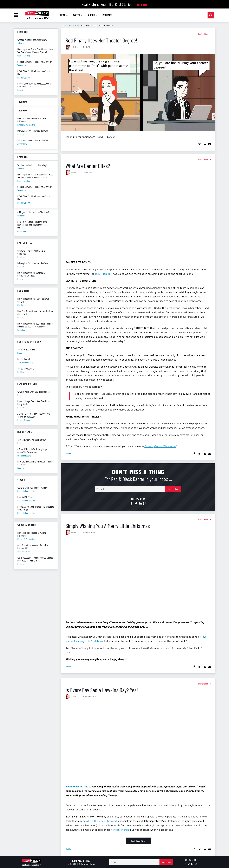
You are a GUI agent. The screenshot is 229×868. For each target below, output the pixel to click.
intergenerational (24, 456)
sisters (20, 353)
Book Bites (24, 291)
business (21, 215)
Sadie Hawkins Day (77, 786)
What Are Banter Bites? (88, 166)
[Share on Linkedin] (205, 144)
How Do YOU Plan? (25, 497)
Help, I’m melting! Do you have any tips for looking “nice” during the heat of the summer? (35, 225)
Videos (21, 480)
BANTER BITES (104, 274)
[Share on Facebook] (194, 144)
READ (64, 15)
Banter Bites (74, 25)
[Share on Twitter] (199, 144)
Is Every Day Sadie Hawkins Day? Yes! (102, 690)
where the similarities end (101, 821)
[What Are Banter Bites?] (138, 218)
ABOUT (93, 15)
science (21, 43)
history (20, 279)
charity (20, 305)
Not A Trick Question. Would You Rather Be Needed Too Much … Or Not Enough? (35, 325)
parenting (21, 330)
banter (68, 453)
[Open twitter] (136, 503)
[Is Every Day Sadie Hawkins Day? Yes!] (138, 742)
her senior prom (120, 830)
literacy (21, 468)
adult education (24, 551)
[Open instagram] (145, 503)
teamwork (22, 65)
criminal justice (24, 56)
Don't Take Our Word (29, 342)
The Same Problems (26, 368)
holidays (69, 666)
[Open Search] (211, 15)
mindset (20, 317)
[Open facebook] (132, 503)
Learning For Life (27, 384)
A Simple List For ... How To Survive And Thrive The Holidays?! (34, 415)
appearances (23, 231)
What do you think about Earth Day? (32, 40)
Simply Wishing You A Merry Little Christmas (108, 526)
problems (21, 372)
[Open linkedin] (140, 503)
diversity (21, 90)
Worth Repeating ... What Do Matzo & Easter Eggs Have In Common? (35, 559)
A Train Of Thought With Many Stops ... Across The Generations (33, 451)
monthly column (24, 78)
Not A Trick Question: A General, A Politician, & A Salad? (31, 274)
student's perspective (26, 491)
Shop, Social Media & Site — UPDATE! (33, 140)
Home (65, 25)
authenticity (22, 144)
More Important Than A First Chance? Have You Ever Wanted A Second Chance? (35, 51)
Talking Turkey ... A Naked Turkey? (32, 440)
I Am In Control (24, 359)
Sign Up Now (173, 489)
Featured (23, 32)
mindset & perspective (26, 539)
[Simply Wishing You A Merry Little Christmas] (138, 578)
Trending (22, 102)
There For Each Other (26, 349)
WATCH (78, 15)
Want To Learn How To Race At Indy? (32, 488)
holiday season (24, 420)
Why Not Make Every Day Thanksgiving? (34, 392)
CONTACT (107, 15)
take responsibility (25, 362)
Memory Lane (25, 432)
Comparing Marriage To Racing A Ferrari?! (35, 62)
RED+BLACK (75, 47)
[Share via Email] (210, 144)
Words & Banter (27, 525)
